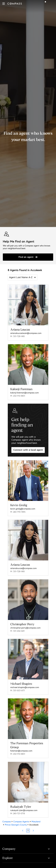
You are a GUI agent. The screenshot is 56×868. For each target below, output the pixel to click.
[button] (4, 4)
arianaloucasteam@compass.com (26, 333)
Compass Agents (21, 822)
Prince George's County (16, 825)
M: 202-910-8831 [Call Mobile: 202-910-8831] (18, 396)
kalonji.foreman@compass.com (24, 393)
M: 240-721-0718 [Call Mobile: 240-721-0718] (18, 814)
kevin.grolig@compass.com (23, 509)
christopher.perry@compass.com (25, 628)
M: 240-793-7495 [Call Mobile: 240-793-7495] (18, 512)
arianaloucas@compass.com (23, 568)
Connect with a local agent (28, 450)
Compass (7, 822)
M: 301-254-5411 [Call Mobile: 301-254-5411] (17, 631)
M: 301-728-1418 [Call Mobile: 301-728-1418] (17, 336)
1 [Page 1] (28, 830)
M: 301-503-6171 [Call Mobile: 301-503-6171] (18, 691)
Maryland (36, 822)
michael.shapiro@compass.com (25, 687)
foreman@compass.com (21, 751)
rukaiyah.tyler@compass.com (24, 810)
